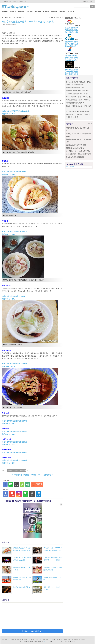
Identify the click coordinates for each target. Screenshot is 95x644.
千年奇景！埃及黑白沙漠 (72, 70)
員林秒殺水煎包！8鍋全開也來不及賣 (78, 154)
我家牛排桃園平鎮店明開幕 (75, 103)
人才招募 (12, 639)
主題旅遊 (13, 12)
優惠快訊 (63, 12)
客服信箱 (46, 639)
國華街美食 (23, 470)
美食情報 (10, 470)
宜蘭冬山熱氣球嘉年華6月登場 (76, 145)
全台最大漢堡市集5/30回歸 (76, 88)
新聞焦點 (5, 12)
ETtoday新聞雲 (7, 1)
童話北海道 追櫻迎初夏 (71, 56)
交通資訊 (46, 12)
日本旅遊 (71, 12)
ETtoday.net (46, 642)
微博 (91, 1)
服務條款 (59, 639)
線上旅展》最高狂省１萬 (72, 28)
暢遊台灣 (21, 12)
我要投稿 (5, 639)
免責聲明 (83, 639)
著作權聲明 (75, 639)
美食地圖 (54, 12)
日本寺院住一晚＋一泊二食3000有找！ (79, 151)
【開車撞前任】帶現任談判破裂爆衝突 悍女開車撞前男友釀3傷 (27, 501)
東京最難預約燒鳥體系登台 (21, 587)
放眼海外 (29, 12)
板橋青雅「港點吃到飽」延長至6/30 (78, 91)
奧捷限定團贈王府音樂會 (72, 30)
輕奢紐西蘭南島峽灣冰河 (72, 60)
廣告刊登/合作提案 (36, 639)
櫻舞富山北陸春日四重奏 (72, 58)
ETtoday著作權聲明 (44, 475)
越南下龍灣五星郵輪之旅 (72, 72)
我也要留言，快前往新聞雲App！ (32, 631)
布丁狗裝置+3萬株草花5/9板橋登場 (78, 111)
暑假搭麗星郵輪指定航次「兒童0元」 (78, 100)
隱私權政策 (67, 639)
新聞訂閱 (85, 1)
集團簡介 (26, 639)
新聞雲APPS (22, 1)
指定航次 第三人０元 (71, 46)
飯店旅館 (38, 12)
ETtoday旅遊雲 (70, 167)
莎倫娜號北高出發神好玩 (72, 42)
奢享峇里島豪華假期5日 (71, 74)
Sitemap (52, 639)
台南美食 (16, 470)
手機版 (15, 1)
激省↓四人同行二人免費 (71, 44)
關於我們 (19, 639)
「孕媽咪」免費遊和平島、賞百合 (77, 94)
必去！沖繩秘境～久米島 (72, 32)
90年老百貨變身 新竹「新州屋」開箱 (79, 97)
